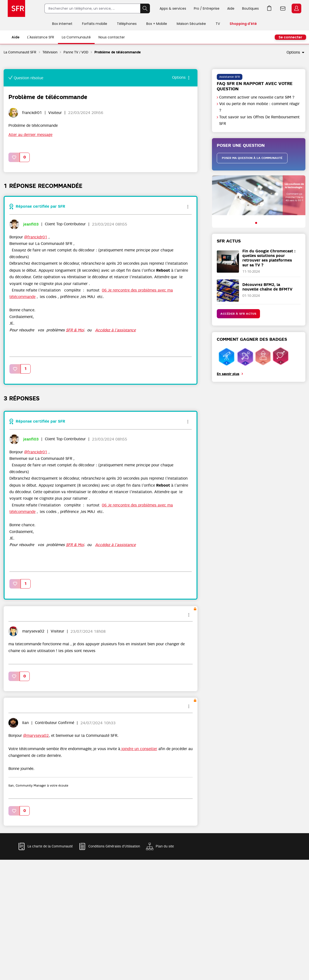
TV (218, 24)
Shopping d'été (243, 24)
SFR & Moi (75, 330)
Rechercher (145, 8)
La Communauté (76, 37)
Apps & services (173, 8)
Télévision (50, 52)
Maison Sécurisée (191, 24)
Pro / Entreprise (207, 8)
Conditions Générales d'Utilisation (114, 846)
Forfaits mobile (95, 24)
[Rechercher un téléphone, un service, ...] (92, 8)
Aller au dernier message (30, 135)
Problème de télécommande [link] (118, 52)
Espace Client (296, 8)
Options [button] (293, 52)
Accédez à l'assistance (115, 330)
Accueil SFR (16, 8)
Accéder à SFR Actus (238, 314)
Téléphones (127, 24)
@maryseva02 (36, 736)
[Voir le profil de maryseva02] (33, 631)
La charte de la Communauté (50, 846)
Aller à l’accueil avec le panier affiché (269, 8)
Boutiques (250, 8)
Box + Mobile (157, 24)
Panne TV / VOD (76, 52)
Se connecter (290, 37)
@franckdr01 (36, 237)
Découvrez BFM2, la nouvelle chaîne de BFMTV (267, 287)
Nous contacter (112, 37)
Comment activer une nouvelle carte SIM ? (257, 97)
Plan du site (165, 846)
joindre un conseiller (139, 749)
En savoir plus (228, 374)
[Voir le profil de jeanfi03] (31, 224)
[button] (14, 157)
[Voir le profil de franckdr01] (32, 113)
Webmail (283, 8)
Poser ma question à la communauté (252, 158)
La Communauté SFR (20, 52)
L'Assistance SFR (41, 37)
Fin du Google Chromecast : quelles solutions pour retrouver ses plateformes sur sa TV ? (269, 258)
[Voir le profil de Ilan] (25, 723)
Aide (231, 8)
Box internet (62, 24)
